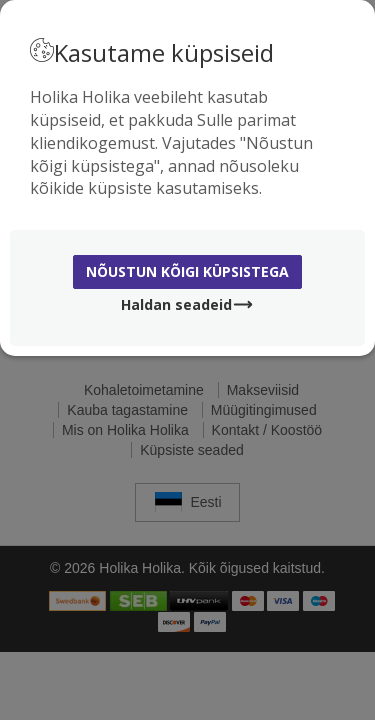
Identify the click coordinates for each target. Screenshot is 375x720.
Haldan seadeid (187, 304)
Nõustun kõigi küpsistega (187, 271)
